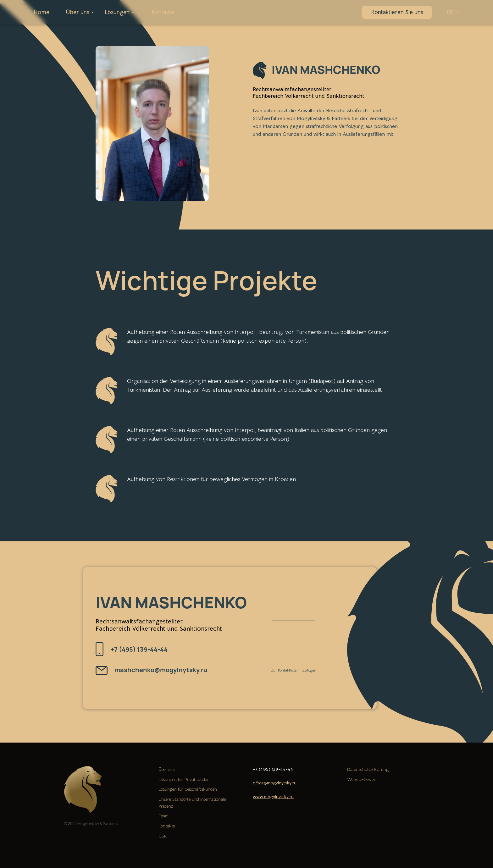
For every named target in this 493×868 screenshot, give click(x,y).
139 (275, 769)
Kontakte (163, 12)
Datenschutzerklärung (368, 769)
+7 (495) (262, 769)
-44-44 (286, 769)
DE (451, 12)
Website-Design (362, 779)
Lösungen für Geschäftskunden (188, 789)
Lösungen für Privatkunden (184, 779)
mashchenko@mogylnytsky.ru (161, 670)
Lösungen (117, 12)
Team (163, 816)
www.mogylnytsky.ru (273, 797)
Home (42, 12)
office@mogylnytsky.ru (275, 783)
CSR (163, 836)
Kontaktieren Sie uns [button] (397, 12)
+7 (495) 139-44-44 (139, 649)
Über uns (78, 12)
